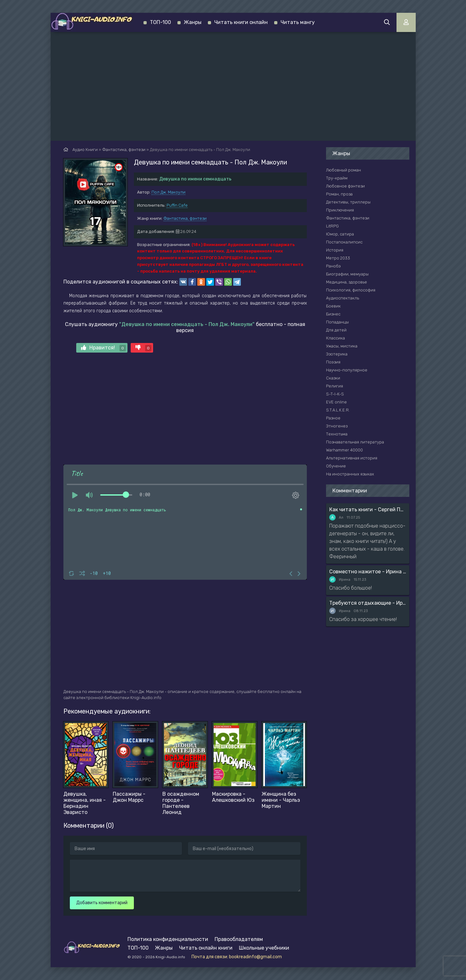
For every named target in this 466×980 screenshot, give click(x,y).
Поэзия (333, 362)
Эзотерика (337, 354)
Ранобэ (333, 266)
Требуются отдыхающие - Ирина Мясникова (368, 603)
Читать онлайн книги (206, 948)
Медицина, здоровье (347, 282)
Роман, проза (339, 194)
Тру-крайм (337, 178)
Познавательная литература (355, 442)
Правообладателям (239, 939)
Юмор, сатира (340, 234)
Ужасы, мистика (342, 346)
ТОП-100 (160, 22)
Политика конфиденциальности (168, 939)
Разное (333, 418)
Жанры (193, 22)
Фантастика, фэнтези (185, 218)
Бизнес (333, 314)
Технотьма (337, 434)
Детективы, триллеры (348, 202)
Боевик (333, 306)
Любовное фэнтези (345, 186)
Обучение (336, 466)
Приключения (340, 210)
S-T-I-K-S (335, 394)
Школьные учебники (264, 948)
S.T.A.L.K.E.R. (338, 410)
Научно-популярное (347, 370)
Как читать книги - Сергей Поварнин (368, 510)
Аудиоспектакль (343, 298)
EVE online (336, 402)
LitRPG (332, 226)
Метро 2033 (338, 258)
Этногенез (337, 426)
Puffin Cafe (177, 205)
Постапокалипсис (344, 242)
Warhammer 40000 (344, 450)
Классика (335, 338)
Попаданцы (337, 322)
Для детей (336, 330)
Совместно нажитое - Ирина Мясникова (368, 572)
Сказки (333, 378)
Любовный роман (343, 170)
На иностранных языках (350, 474)
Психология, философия (351, 290)
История (335, 250)
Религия (335, 386)
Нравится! (103, 348)
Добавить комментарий (102, 903)
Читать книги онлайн (241, 22)
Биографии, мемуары (347, 274)
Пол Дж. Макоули (168, 192)
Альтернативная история (352, 458)
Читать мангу (298, 22)
